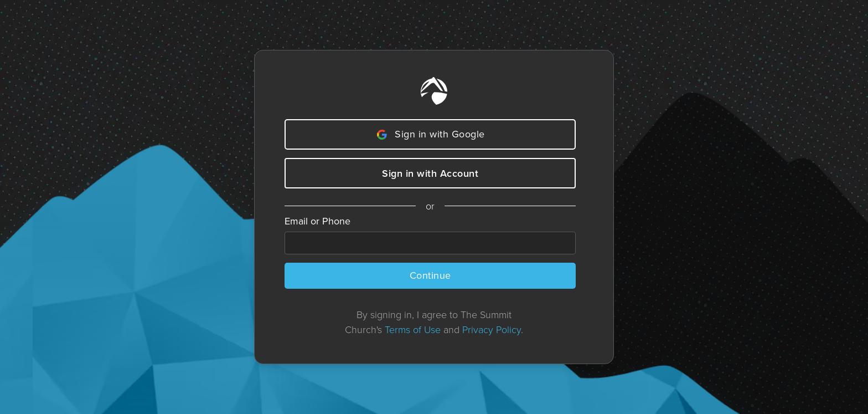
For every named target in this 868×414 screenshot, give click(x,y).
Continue (430, 275)
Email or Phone (317, 221)
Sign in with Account (430, 173)
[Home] (434, 91)
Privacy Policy (492, 329)
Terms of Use (413, 329)
